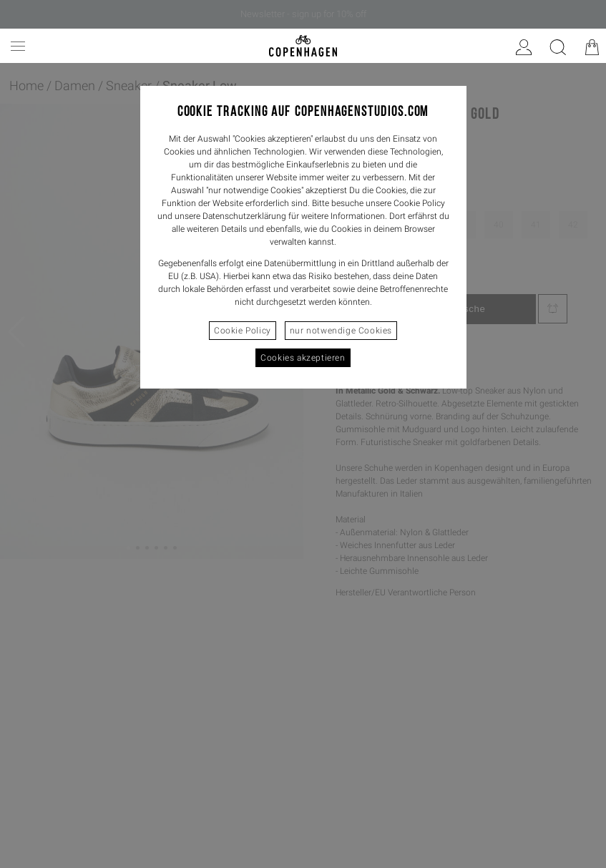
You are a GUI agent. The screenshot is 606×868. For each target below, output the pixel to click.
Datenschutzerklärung (244, 216)
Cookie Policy (243, 331)
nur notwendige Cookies (341, 331)
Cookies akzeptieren (303, 358)
